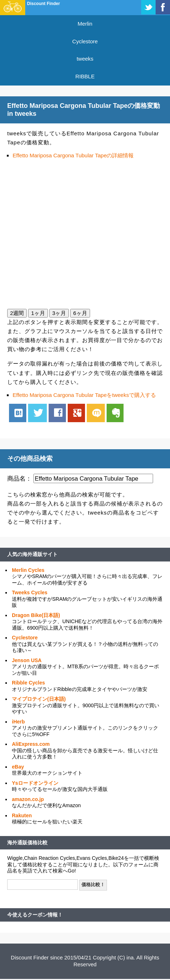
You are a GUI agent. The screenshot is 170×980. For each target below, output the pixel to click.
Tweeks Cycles (30, 592)
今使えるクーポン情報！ (35, 915)
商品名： (19, 478)
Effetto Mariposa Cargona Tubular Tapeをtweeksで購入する (84, 395)
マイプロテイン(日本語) (39, 699)
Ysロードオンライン (35, 783)
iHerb (18, 722)
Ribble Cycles (28, 683)
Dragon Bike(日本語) (36, 615)
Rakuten (22, 815)
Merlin (85, 24)
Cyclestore (85, 41)
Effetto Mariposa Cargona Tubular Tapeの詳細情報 (73, 155)
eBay (18, 767)
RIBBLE (85, 76)
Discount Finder (43, 4)
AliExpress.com (31, 744)
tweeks (85, 59)
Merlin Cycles (28, 570)
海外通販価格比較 (27, 843)
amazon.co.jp (28, 799)
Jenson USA (27, 660)
